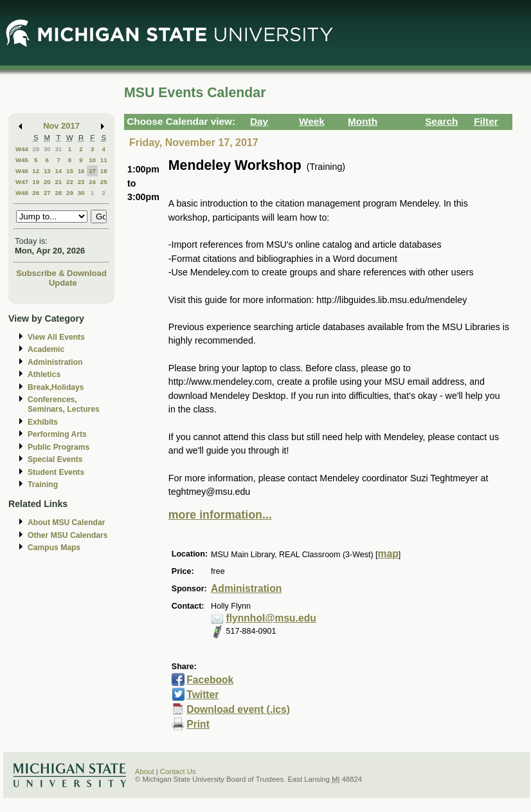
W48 (22, 193)
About (145, 771)
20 (47, 182)
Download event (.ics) (238, 709)
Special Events (55, 459)
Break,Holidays (56, 387)
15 (70, 171)
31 (58, 149)
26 (36, 193)
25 (104, 182)
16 (81, 171)
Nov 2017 (61, 126)
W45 (22, 160)
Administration (55, 362)
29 (36, 149)
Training (43, 484)
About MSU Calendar (66, 522)
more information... (220, 515)
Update (63, 283)
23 (81, 182)
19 (36, 182)
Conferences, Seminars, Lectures (64, 404)
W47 (22, 182)
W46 (22, 171)
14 (58, 171)
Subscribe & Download (61, 273)
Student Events (56, 472)
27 (47, 193)
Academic (46, 349)
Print (198, 724)
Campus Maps (54, 548)
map (388, 554)
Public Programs (59, 447)
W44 (22, 149)
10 (92, 160)
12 (36, 171)
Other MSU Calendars (68, 535)
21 (58, 182)
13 (47, 171)
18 (104, 171)
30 (47, 149)
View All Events (56, 337)
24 (92, 182)
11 (104, 160)
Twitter (203, 695)
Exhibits (43, 422)
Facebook (210, 680)
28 (58, 193)
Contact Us (178, 771)
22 (70, 182)
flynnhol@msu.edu (271, 618)
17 (92, 171)
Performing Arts (57, 434)
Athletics (44, 374)
